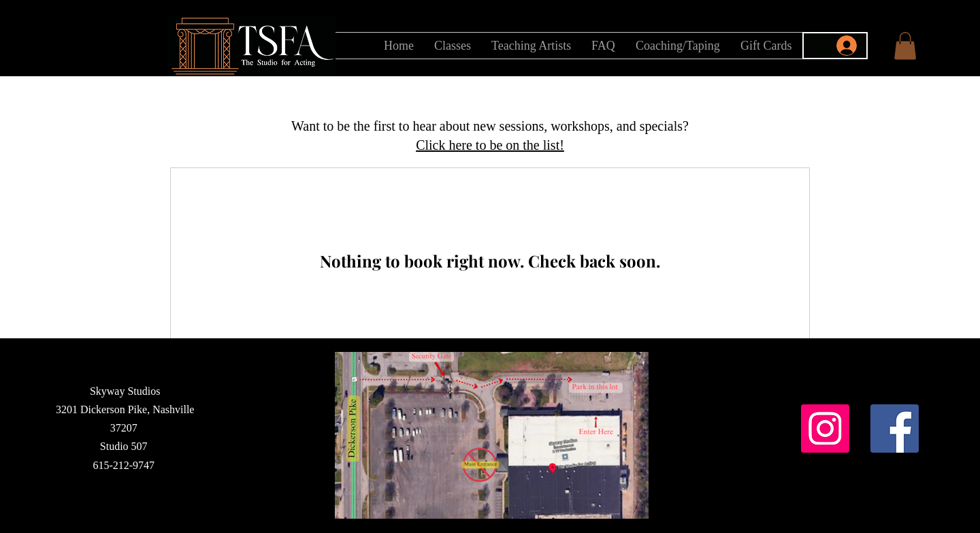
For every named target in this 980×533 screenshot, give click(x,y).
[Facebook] (895, 429)
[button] (905, 46)
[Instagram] (825, 429)
